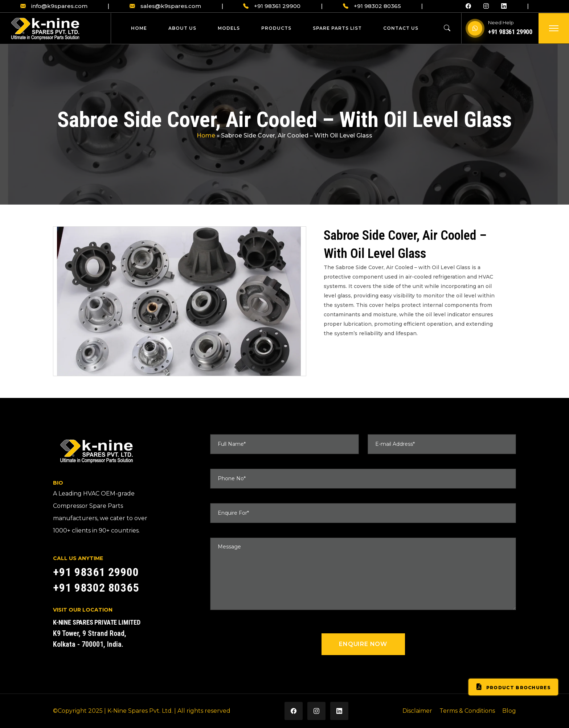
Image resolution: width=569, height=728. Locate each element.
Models (229, 28)
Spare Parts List (337, 28)
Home (139, 28)
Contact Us (401, 28)
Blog (509, 711)
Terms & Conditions (467, 711)
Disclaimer (417, 711)
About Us (182, 28)
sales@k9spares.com (165, 6)
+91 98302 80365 (372, 6)
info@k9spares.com (54, 6)
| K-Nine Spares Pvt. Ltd (138, 711)
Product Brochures (513, 687)
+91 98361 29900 (272, 6)
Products (276, 28)
